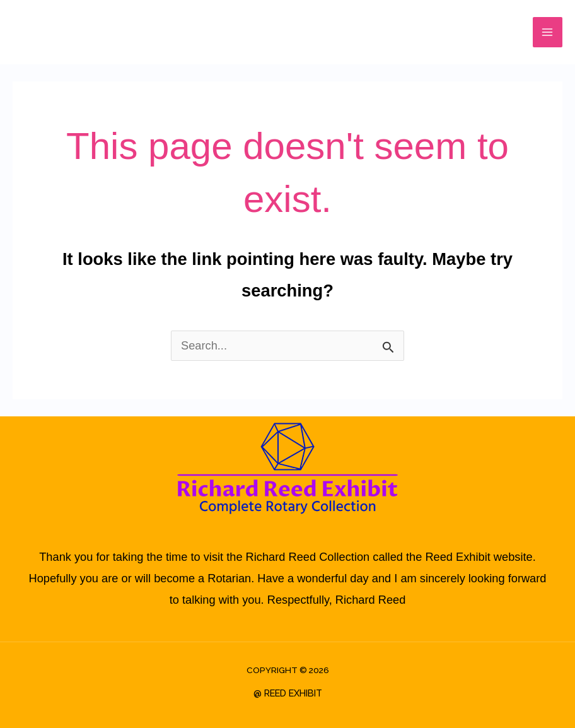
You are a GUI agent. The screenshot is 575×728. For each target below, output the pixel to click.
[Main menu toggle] (548, 32)
